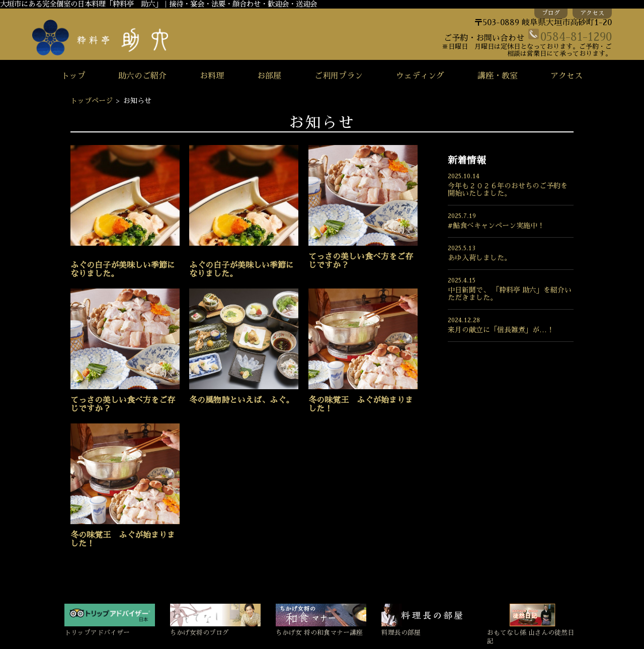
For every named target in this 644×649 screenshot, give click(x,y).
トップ (73, 76)
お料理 (212, 76)
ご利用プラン (339, 76)
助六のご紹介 (142, 76)
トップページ (92, 101)
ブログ (551, 13)
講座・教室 (498, 76)
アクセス (592, 13)
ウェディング (420, 76)
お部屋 (269, 76)
